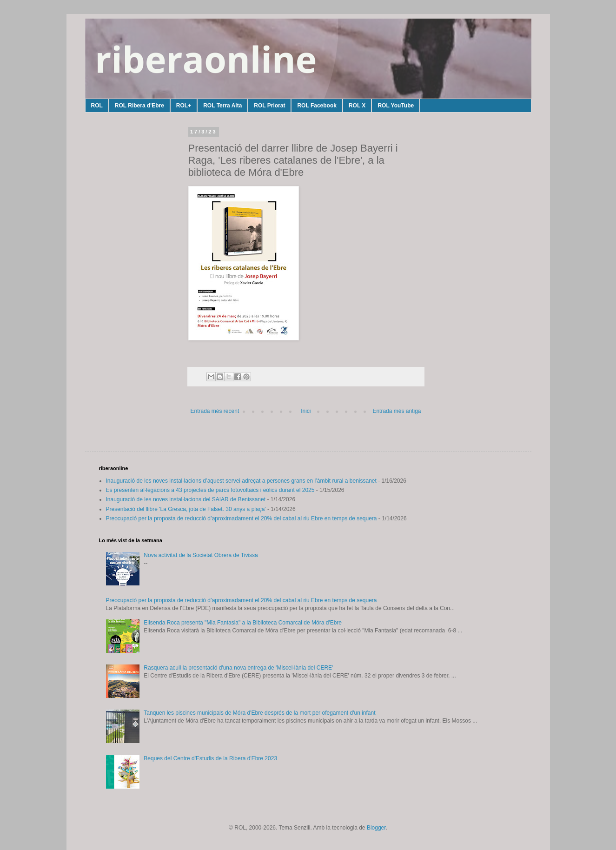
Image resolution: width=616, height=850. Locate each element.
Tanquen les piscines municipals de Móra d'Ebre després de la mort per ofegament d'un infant (259, 713)
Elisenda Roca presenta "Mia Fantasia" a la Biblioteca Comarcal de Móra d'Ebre (243, 623)
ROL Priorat (269, 106)
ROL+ (184, 106)
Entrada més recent (215, 411)
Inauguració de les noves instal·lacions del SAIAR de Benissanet (186, 499)
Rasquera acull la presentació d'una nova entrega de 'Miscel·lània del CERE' (238, 668)
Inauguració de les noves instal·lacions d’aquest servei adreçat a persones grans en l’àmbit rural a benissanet (241, 481)
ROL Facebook (317, 106)
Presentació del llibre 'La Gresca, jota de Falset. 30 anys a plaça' (186, 509)
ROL (97, 106)
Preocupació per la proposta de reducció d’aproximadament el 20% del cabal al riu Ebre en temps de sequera (242, 518)
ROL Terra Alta (222, 106)
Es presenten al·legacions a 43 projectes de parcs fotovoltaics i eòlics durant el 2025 (210, 490)
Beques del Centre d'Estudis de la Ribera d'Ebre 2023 (210, 758)
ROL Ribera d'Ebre (139, 106)
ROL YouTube (396, 106)
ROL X (357, 106)
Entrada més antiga (397, 411)
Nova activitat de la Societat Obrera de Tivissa (201, 555)
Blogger (376, 828)
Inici (306, 411)
